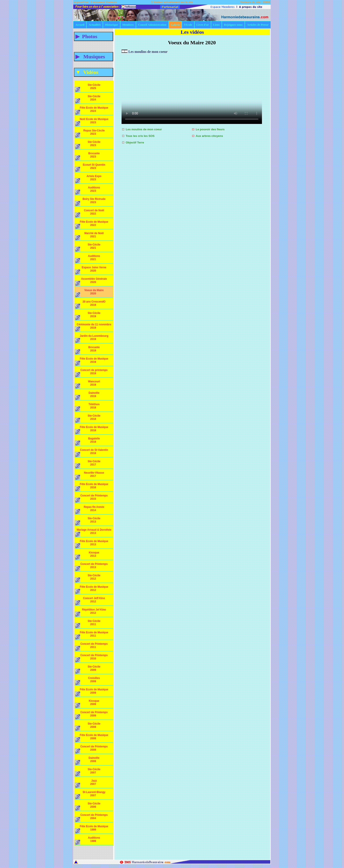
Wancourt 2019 (89, 384)
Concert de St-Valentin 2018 (91, 453)
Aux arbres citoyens (209, 136)
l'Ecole (188, 25)
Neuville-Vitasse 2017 (89, 476)
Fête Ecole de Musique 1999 (91, 829)
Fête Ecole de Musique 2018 (91, 430)
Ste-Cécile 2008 (89, 727)
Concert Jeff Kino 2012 (90, 601)
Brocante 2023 (89, 156)
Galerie (175, 25)
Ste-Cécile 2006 (89, 806)
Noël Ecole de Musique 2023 (92, 122)
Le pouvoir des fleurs (210, 129)
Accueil (80, 25)
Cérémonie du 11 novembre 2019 (93, 327)
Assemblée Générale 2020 (91, 282)
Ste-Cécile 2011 (89, 624)
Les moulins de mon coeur (144, 129)
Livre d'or (203, 25)
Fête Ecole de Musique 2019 (91, 362)
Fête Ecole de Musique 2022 (91, 225)
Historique (112, 25)
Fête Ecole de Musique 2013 (91, 544)
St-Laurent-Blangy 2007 (90, 795)
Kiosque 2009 (89, 704)
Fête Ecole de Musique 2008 (91, 738)
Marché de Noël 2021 (89, 236)
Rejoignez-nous (233, 25)
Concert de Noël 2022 (90, 213)
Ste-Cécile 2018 (89, 419)
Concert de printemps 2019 (91, 373)
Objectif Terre (135, 142)
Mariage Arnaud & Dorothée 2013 (93, 533)
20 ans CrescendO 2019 (90, 304)
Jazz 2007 (89, 784)
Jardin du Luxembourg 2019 (92, 339)
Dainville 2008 (89, 761)
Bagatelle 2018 (89, 441)
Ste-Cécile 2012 (89, 578)
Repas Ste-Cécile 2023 (90, 133)
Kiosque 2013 (89, 555)
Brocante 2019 (89, 350)
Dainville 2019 (89, 396)
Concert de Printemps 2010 (91, 658)
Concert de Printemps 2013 (91, 567)
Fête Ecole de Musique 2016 (91, 487)
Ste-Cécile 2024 (89, 99)
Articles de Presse (258, 25)
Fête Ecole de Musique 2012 (91, 590)
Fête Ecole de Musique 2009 (91, 692)
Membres (128, 25)
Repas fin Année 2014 (90, 510)
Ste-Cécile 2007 (89, 772)
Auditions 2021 (89, 259)
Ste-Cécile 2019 (89, 316)
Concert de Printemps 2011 (91, 647)
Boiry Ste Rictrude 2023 (90, 202)
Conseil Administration (152, 25)
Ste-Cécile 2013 (89, 521)
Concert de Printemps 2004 (91, 818)
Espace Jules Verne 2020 (91, 270)
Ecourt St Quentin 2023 (90, 168)
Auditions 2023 (89, 190)
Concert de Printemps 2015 (91, 498)
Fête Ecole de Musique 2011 (91, 635)
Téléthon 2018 (89, 407)
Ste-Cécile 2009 (89, 669)
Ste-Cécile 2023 (89, 145)
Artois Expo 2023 (89, 179)
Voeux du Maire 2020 (89, 293)
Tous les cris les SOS (140, 136)
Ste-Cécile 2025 (89, 88)
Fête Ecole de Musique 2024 (91, 111)
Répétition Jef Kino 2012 (90, 612)
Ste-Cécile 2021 (89, 247)
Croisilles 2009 (89, 681)
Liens (216, 25)
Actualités (95, 25)
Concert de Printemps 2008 (91, 749)
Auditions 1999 (89, 841)
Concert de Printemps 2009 (91, 715)
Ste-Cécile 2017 (89, 464)
